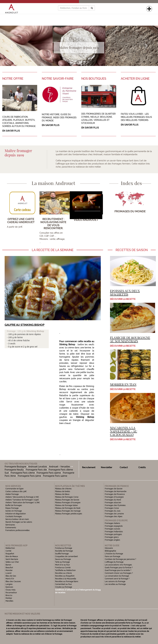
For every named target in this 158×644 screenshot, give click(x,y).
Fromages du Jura (113, 511)
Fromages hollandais (114, 532)
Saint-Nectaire (12, 559)
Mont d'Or (10, 579)
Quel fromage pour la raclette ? (118, 570)
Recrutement (89, 467)
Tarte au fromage (62, 562)
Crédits (142, 467)
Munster (9, 570)
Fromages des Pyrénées (115, 505)
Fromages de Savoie (114, 489)
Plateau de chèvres (64, 489)
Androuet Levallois (38, 467)
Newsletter (107, 467)
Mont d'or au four (62, 565)
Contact (124, 467)
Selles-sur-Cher (12, 562)
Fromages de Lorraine (114, 514)
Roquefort (10, 554)
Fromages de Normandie (116, 491)
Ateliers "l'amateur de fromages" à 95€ (22, 500)
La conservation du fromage (117, 576)
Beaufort (9, 568)
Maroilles (9, 601)
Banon (8, 565)
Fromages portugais (113, 534)
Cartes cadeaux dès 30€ (16, 491)
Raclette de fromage (64, 551)
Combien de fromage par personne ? (120, 559)
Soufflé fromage (62, 554)
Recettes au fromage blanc (67, 581)
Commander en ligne (14, 489)
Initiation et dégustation (16, 514)
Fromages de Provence (115, 494)
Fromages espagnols (114, 526)
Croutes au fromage (64, 587)
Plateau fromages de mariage (68, 511)
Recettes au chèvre (63, 573)
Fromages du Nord (113, 500)
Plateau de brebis (63, 491)
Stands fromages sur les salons (19, 522)
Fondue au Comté (63, 568)
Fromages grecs (112, 537)
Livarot (8, 573)
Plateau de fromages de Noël (68, 508)
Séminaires (10, 525)
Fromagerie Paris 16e (36, 470)
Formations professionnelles (18, 530)
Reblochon (10, 548)
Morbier (9, 598)
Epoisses (9, 587)
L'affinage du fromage (114, 562)
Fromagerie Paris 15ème (49, 473)
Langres (9, 584)
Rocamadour (11, 593)
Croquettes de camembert (66, 556)
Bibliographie (110, 551)
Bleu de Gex (11, 576)
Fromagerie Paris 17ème (23, 473)
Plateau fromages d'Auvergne (68, 503)
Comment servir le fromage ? (117, 579)
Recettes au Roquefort (65, 576)
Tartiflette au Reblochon (65, 570)
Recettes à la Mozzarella (66, 579)
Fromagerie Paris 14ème (55, 476)
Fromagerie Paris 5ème (29, 476)
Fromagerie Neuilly (14, 470)
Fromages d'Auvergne (114, 497)
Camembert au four (63, 584)
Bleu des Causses (13, 581)
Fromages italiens (112, 523)
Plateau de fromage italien (66, 505)
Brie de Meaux (12, 556)
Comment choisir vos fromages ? (119, 573)
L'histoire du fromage (114, 554)
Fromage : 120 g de (17, 331)
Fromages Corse (112, 508)
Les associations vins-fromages (118, 565)
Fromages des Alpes (114, 516)
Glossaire (109, 548)
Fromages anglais (112, 540)
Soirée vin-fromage (14, 511)
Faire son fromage (112, 556)
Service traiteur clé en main (17, 519)
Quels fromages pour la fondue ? (119, 568)
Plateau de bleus (62, 494)
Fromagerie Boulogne (15, 467)
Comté (8, 551)
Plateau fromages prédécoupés (69, 514)
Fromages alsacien (113, 503)
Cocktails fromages (14, 516)
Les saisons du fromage (115, 581)
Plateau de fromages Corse (67, 497)
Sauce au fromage (63, 559)
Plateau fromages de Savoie (67, 500)
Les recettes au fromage (115, 584)
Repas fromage (12, 508)
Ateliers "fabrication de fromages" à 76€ (23, 503)
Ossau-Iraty (11, 590)
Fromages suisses (112, 529)
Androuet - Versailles (59, 467)
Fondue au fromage (64, 548)
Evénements (11, 528)
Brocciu (9, 595)
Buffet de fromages (14, 505)
